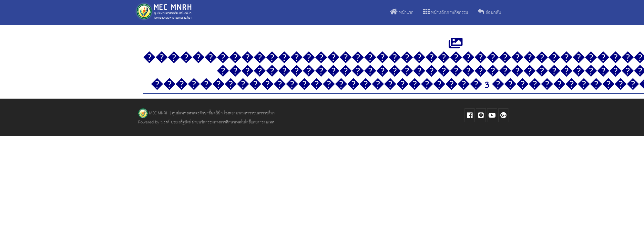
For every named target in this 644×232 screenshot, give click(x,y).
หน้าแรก (402, 13)
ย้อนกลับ (490, 13)
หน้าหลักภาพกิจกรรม (446, 13)
